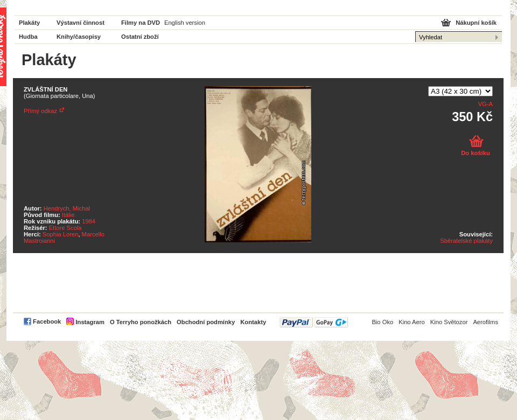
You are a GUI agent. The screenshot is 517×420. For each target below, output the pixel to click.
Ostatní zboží (140, 37)
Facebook (47, 321)
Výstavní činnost (81, 23)
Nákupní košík (476, 23)
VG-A (485, 104)
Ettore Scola (65, 228)
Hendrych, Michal (67, 208)
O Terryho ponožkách (141, 322)
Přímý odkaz (40, 111)
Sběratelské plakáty (466, 241)
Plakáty (29, 23)
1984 (89, 221)
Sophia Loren (61, 234)
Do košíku (475, 153)
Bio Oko (382, 322)
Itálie (68, 215)
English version (185, 23)
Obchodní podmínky (206, 322)
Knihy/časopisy (79, 37)
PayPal (314, 322)
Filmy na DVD (141, 23)
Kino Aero (412, 322)
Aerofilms (485, 322)
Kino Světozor (449, 322)
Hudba (28, 37)
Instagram (90, 322)
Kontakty (253, 322)
